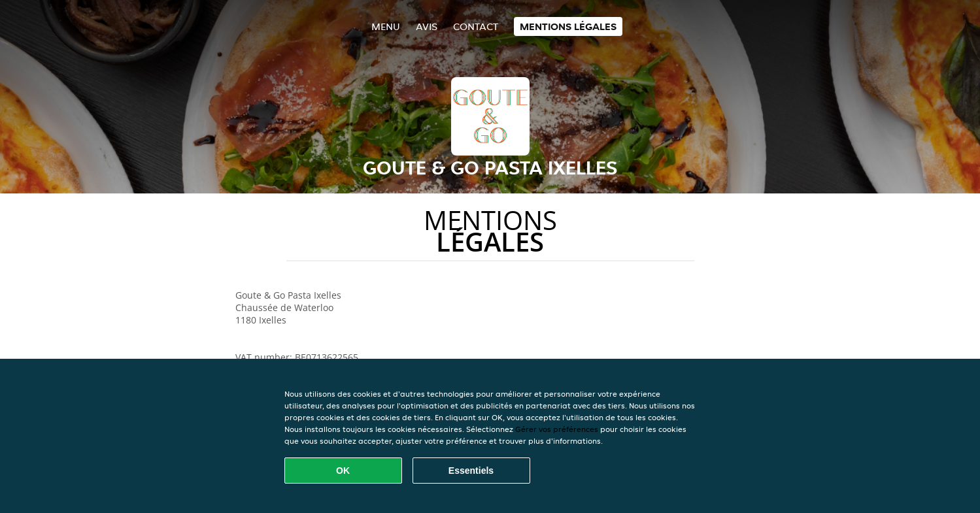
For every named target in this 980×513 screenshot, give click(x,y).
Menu (386, 26)
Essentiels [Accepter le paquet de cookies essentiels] (471, 471)
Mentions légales (568, 26)
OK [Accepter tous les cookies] (343, 471)
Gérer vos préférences (557, 429)
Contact (476, 26)
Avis (427, 26)
